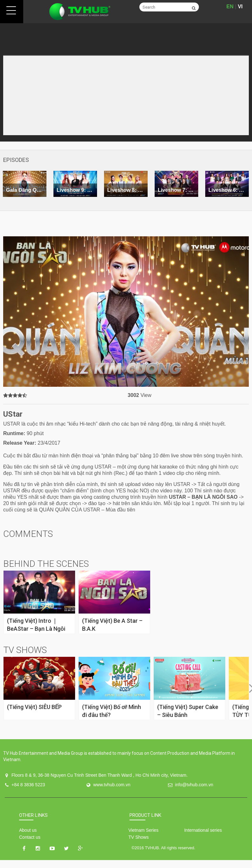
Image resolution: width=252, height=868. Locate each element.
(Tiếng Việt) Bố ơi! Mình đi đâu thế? (112, 711)
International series (203, 830)
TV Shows (138, 837)
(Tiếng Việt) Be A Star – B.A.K (112, 625)
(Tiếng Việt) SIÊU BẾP (34, 707)
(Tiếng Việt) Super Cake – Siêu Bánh (188, 711)
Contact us (30, 837)
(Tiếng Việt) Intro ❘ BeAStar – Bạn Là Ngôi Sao (36, 629)
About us (28, 830)
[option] (75, 184)
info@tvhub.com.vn (194, 785)
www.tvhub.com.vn (112, 785)
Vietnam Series (143, 830)
